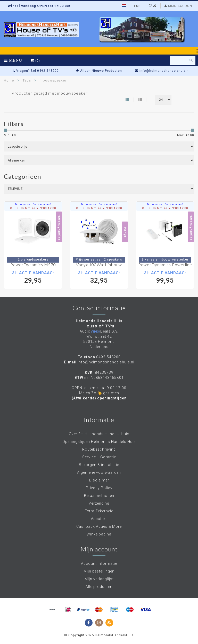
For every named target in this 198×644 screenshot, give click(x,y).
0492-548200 (108, 357)
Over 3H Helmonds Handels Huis (99, 434)
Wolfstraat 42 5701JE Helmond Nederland (99, 342)
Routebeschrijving (99, 449)
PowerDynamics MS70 (33, 265)
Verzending (99, 503)
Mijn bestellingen (99, 571)
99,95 (165, 277)
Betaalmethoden (99, 496)
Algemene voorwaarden (99, 472)
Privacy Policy (99, 488)
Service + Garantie (99, 457)
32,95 (99, 277)
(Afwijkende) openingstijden (99, 398)
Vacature (99, 519)
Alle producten (99, 587)
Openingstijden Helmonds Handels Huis (99, 442)
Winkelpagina (99, 534)
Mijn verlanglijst (99, 579)
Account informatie (99, 563)
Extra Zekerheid (99, 511)
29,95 (33, 277)
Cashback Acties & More (99, 526)
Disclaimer (99, 480)
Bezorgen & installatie (99, 465)
